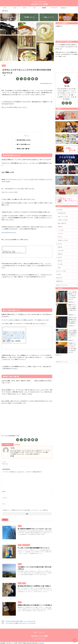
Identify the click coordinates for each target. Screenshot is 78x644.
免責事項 (35, 634)
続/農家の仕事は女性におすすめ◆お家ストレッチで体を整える (35, 605)
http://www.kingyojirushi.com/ (9, 232)
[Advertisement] (27, 120)
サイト (4, 504)
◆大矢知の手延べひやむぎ (24, 140)
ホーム (5, 8)
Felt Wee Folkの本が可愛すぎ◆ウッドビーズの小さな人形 (20, 621)
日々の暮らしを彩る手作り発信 (39, 641)
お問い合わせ (5, 11)
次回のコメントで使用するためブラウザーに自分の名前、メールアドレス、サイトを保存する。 (26, 510)
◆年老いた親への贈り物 (23, 149)
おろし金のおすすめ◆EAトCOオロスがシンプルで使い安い (21, 623)
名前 (4, 491)
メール (5, 498)
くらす (34, 8)
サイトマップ (54, 8)
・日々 (4, 462)
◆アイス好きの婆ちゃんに (24, 144)
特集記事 (44, 8)
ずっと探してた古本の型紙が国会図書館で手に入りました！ (34, 548)
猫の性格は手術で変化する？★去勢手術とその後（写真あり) (34, 586)
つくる (15, 8)
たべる (24, 8)
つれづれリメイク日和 (39, 4)
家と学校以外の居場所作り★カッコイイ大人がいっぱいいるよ (35, 529)
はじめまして (64, 8)
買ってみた (5, 464)
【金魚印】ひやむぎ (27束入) (9, 251)
